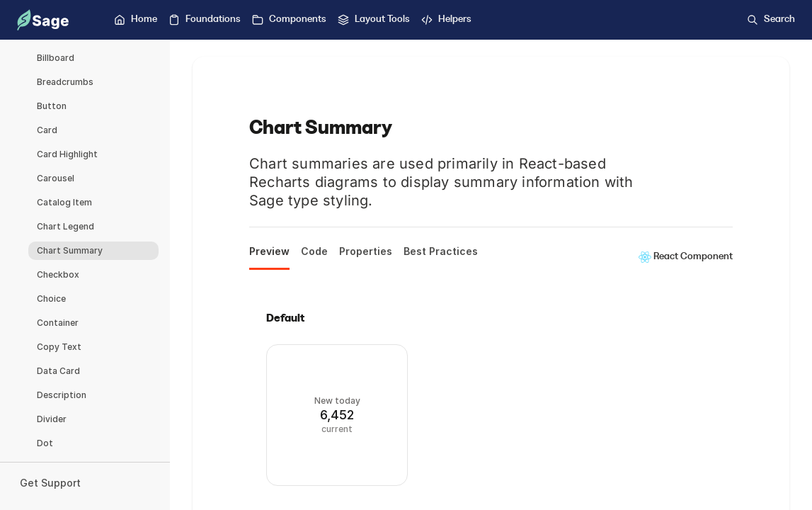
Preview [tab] (269, 251)
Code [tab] (314, 251)
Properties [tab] (366, 251)
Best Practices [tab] (441, 251)
